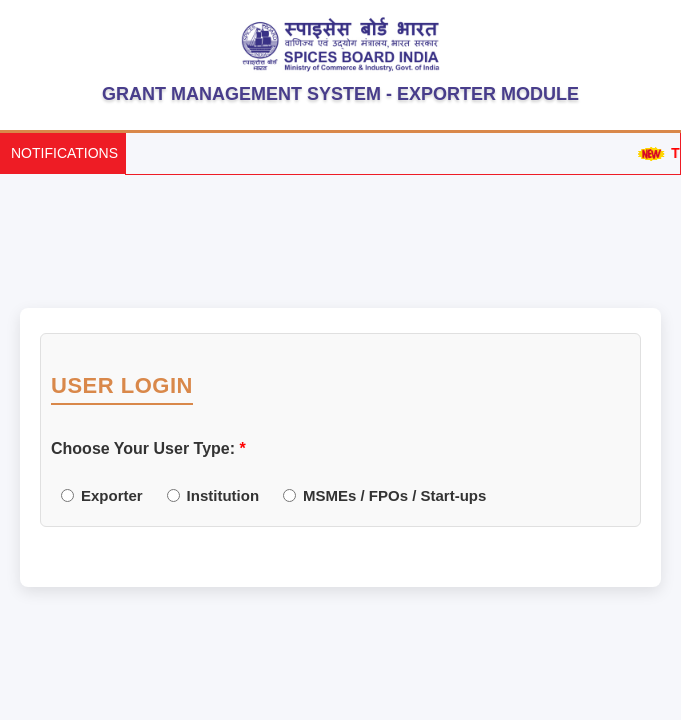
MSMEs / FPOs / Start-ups (384, 495)
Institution (213, 495)
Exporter (102, 495)
